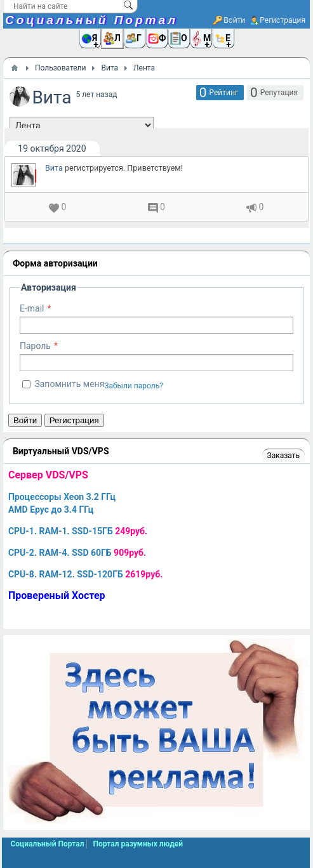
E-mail (32, 308)
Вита (54, 168)
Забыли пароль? (134, 386)
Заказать (283, 456)
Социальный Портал (91, 20)
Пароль (35, 346)
